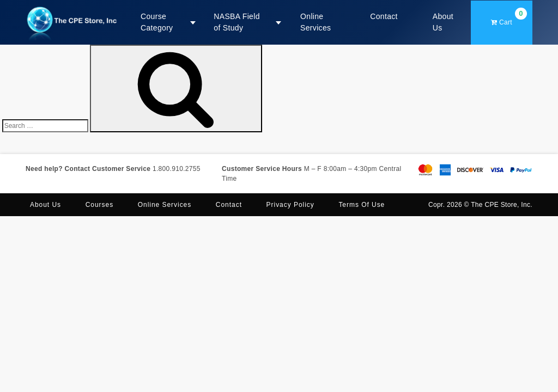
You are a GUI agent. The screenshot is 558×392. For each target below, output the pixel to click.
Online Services (316, 22)
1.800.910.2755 (177, 169)
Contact (384, 16)
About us (46, 205)
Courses (99, 205)
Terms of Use (362, 205)
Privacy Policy (290, 205)
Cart (509, 17)
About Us (443, 22)
